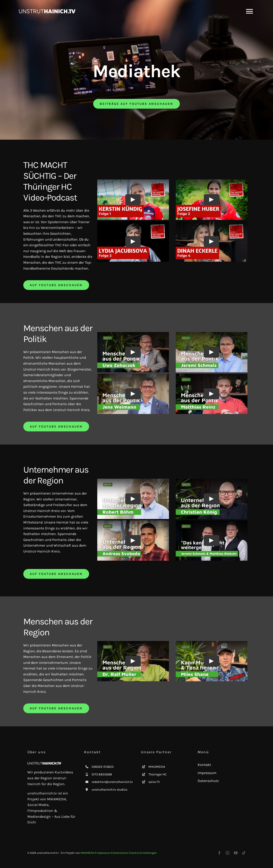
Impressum (103, 853)
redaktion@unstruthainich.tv (112, 782)
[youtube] (236, 853)
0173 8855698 (102, 774)
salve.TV (154, 782)
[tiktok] (244, 853)
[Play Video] (133, 200)
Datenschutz (120, 853)
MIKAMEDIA (157, 767)
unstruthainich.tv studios (109, 790)
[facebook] (219, 853)
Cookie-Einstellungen (144, 853)
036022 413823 (103, 767)
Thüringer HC (158, 774)
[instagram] (228, 853)
